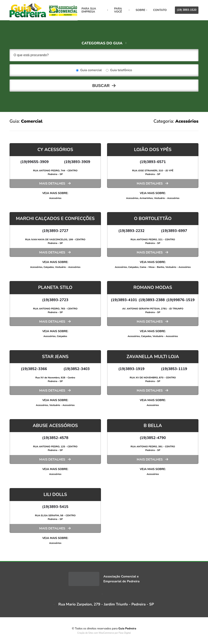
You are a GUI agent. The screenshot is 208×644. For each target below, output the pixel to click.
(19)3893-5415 (55, 507)
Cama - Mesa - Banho (152, 267)
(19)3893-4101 (124, 300)
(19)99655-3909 (35, 162)
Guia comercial (89, 70)
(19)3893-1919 (132, 369)
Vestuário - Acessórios (167, 198)
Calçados (49, 267)
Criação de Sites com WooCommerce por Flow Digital (104, 633)
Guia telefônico (119, 70)
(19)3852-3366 (34, 369)
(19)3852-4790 (153, 438)
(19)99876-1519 (181, 300)
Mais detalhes (52, 184)
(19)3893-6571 (153, 162)
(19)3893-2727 (55, 231)
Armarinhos (146, 198)
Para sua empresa (96, 10)
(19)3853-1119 (174, 369)
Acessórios (55, 198)
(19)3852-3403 (77, 369)
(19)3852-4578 (55, 438)
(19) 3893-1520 (187, 10)
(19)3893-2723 (55, 300)
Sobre (141, 10)
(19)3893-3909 (77, 162)
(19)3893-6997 (174, 231)
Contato (160, 10)
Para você (122, 10)
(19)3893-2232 (132, 231)
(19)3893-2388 (152, 300)
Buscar (101, 86)
